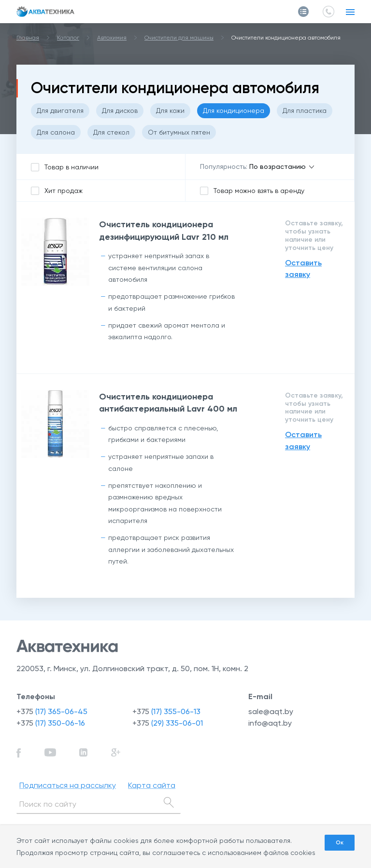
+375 (52, 711)
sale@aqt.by (271, 711)
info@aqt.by (270, 723)
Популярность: (224, 166)
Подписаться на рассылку (68, 785)
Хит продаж (64, 191)
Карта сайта (152, 785)
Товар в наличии (71, 167)
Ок (340, 842)
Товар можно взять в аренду (259, 191)
